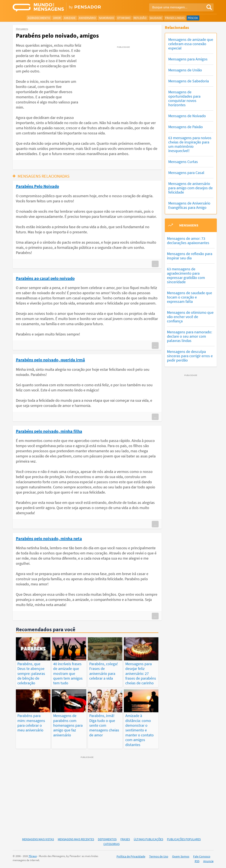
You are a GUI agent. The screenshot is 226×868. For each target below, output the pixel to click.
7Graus (33, 856)
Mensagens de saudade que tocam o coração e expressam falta (190, 297)
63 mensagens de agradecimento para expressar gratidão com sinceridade (186, 275)
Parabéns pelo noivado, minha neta (49, 538)
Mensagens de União (185, 70)
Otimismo (124, 18)
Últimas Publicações (148, 839)
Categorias (111, 844)
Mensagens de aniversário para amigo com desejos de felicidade (190, 188)
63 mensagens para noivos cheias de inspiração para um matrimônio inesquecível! (190, 144)
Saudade (156, 18)
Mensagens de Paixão (186, 127)
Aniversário (87, 18)
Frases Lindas (175, 18)
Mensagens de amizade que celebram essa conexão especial (191, 44)
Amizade (70, 18)
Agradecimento (39, 18)
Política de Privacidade (131, 856)
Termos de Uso (159, 856)
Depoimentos (107, 839)
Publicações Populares (184, 839)
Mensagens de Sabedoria (189, 81)
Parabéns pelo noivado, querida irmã (50, 360)
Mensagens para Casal (186, 173)
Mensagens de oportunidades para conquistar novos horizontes (184, 98)
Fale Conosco (202, 856)
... (155, 264)
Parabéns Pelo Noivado (37, 186)
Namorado (106, 18)
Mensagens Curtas (183, 162)
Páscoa (193, 18)
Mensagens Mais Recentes (76, 839)
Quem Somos (181, 856)
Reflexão (140, 18)
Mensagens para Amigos (188, 59)
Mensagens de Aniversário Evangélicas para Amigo (189, 205)
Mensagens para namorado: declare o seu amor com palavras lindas (190, 336)
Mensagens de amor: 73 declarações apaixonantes (188, 241)
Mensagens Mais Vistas (38, 839)
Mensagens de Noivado (187, 116)
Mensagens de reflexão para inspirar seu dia (190, 256)
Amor (57, 18)
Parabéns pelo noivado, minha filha (49, 431)
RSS (197, 861)
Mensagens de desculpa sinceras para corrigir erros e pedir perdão (190, 356)
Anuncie (208, 861)
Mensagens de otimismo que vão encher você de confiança (190, 317)
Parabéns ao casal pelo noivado (45, 278)
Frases (125, 839)
